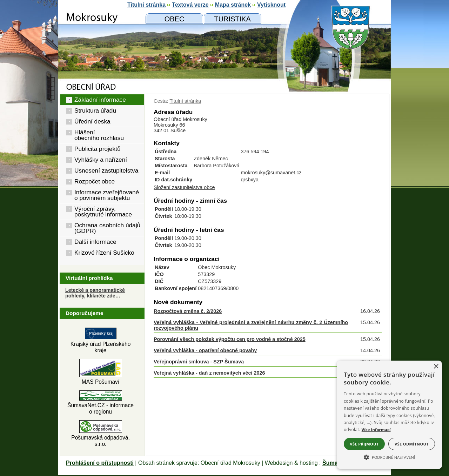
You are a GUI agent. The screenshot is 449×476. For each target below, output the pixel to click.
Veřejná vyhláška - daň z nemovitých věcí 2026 (209, 373)
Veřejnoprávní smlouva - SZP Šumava (199, 362)
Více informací (376, 430)
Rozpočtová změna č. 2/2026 (188, 311)
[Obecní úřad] (174, 19)
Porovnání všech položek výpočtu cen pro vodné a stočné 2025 (230, 339)
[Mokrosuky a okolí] (232, 19)
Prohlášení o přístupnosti (100, 463)
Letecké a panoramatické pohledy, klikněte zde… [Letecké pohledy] (95, 293)
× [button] (436, 367)
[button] (389, 457)
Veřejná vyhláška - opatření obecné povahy (205, 350)
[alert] (389, 415)
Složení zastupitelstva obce (184, 187)
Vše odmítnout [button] (412, 444)
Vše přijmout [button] (364, 444)
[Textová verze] (190, 5)
